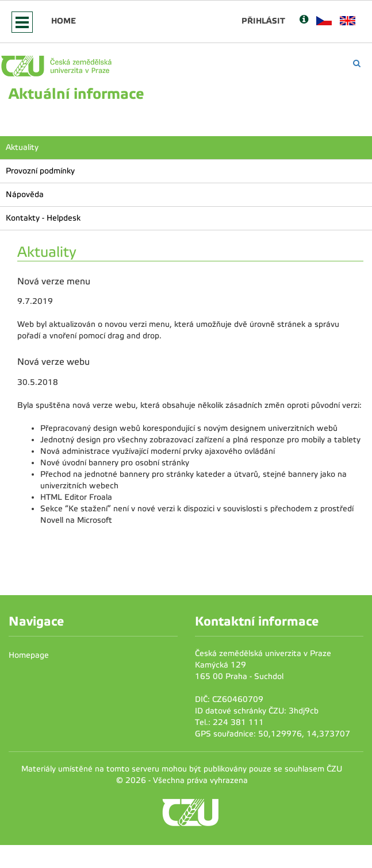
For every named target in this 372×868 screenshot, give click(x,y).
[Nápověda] (304, 20)
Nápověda (25, 194)
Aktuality (22, 147)
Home (64, 21)
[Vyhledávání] (357, 63)
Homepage (29, 655)
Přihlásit (263, 21)
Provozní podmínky (40, 171)
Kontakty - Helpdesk (43, 218)
